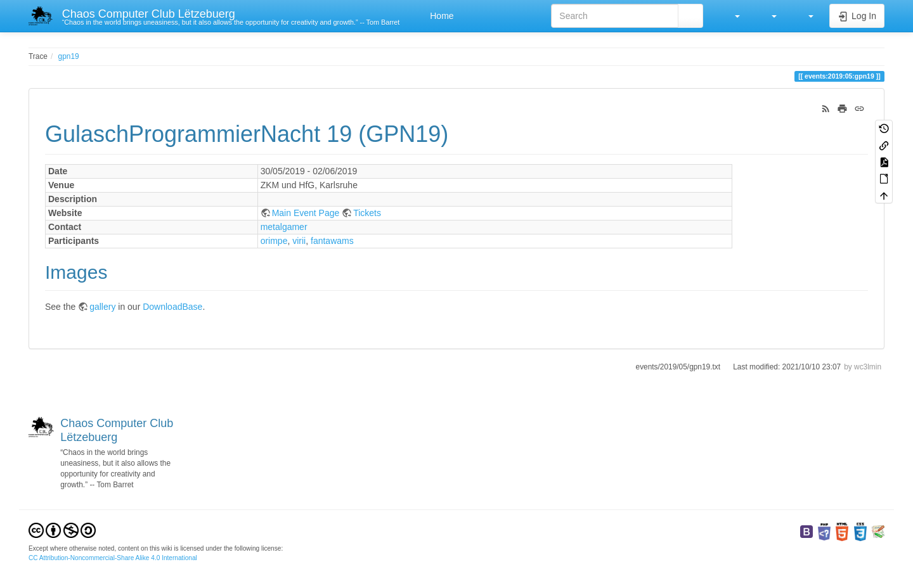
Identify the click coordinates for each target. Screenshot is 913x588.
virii (299, 241)
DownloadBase (172, 307)
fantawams (332, 241)
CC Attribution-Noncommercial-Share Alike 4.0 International (113, 558)
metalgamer (284, 227)
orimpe (274, 241)
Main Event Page (306, 213)
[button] (731, 16)
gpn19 (69, 56)
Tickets (367, 213)
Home (440, 16)
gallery (102, 307)
